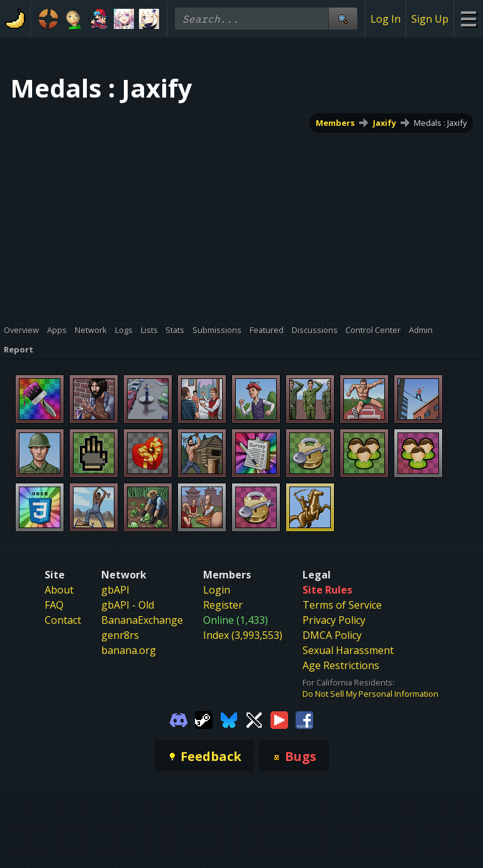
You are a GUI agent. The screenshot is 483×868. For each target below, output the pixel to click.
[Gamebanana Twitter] (254, 719)
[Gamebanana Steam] (204, 719)
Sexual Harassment (348, 650)
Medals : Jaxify (440, 123)
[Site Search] (343, 19)
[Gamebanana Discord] (179, 719)
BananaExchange (142, 620)
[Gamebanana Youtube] (279, 719)
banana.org (129, 650)
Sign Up (430, 19)
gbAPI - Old (128, 605)
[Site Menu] (468, 19)
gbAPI (115, 590)
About (59, 590)
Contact (63, 620)
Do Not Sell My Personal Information (370, 694)
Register (223, 605)
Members (335, 123)
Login (217, 590)
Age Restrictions (341, 665)
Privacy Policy (334, 620)
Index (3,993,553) (243, 635)
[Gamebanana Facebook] (304, 719)
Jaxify (385, 123)
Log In (386, 19)
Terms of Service (342, 605)
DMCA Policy (332, 635)
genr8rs (120, 635)
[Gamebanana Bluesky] (229, 719)
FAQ (54, 605)
